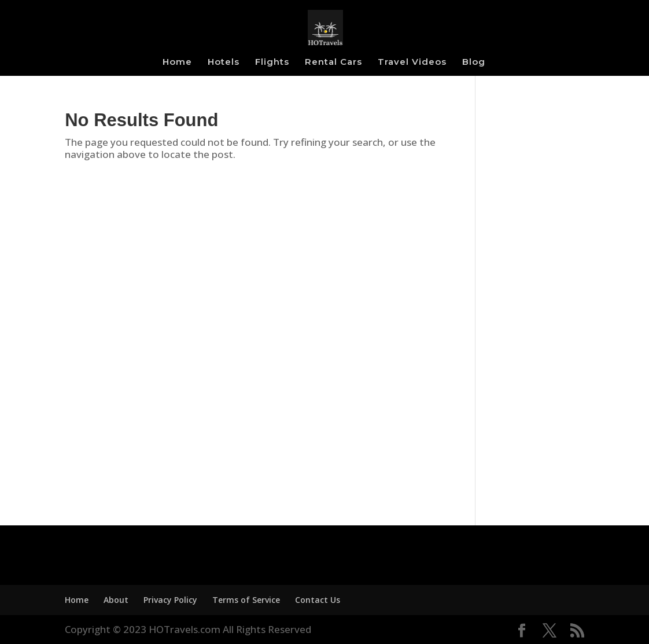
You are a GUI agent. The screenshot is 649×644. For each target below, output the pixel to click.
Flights (272, 62)
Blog (474, 62)
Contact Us (318, 600)
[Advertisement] (538, 307)
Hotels (224, 62)
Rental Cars (333, 62)
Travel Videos (412, 62)
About (116, 600)
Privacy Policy (170, 600)
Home (177, 62)
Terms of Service (246, 600)
